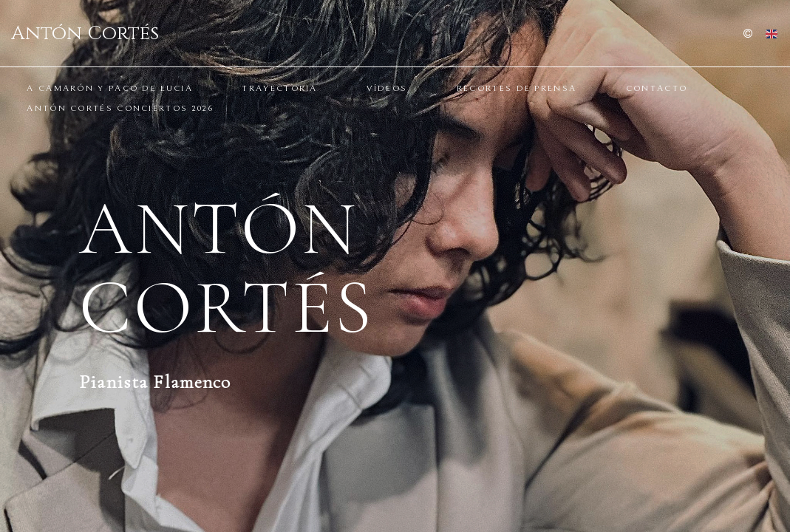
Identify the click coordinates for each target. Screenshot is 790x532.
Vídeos (387, 88)
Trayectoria (279, 88)
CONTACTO (657, 88)
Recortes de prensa (517, 88)
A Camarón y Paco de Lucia (110, 88)
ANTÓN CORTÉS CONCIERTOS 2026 (120, 108)
